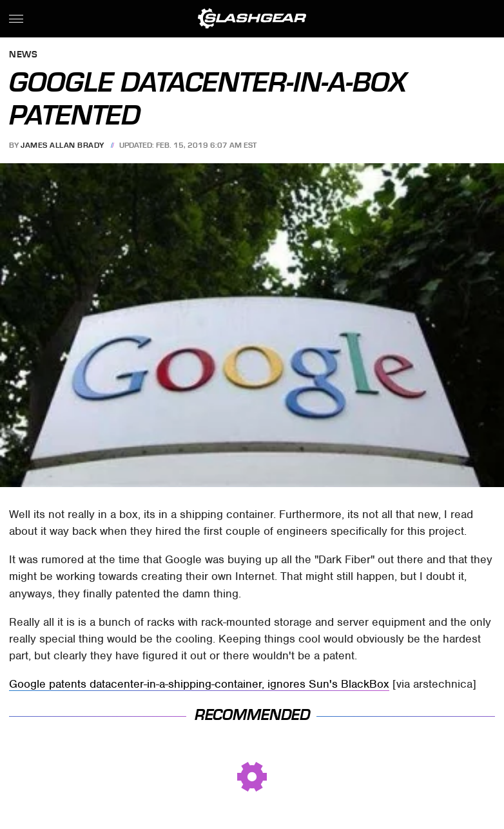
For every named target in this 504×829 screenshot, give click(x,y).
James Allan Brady (63, 145)
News (23, 55)
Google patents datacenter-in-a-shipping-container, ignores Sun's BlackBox (199, 684)
